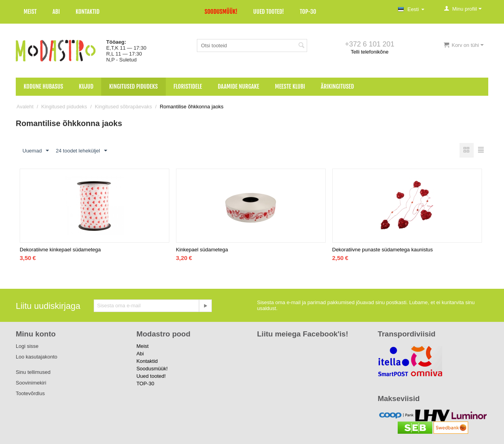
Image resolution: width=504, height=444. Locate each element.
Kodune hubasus (43, 86)
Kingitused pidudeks (133, 86)
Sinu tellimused (33, 372)
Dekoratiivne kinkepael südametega (60, 250)
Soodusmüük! (221, 12)
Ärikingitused (337, 86)
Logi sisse (27, 346)
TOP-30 (308, 12)
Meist (30, 12)
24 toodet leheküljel (82, 151)
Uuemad (36, 151)
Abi (56, 12)
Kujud (86, 86)
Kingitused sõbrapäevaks (123, 107)
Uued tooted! (269, 12)
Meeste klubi (290, 86)
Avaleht (25, 107)
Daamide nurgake (238, 86)
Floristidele (188, 86)
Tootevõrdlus (30, 393)
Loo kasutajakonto (37, 357)
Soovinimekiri (31, 383)
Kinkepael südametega (202, 250)
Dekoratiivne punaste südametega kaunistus (383, 250)
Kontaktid (88, 12)
